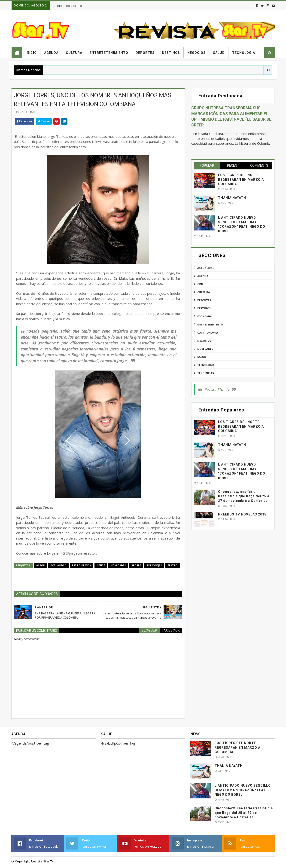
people (136, 565)
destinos (204, 308)
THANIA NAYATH (232, 198)
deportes (204, 300)
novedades (118, 565)
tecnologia (206, 365)
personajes (154, 565)
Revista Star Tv (217, 389)
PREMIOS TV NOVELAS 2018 (242, 514)
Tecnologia (244, 53)
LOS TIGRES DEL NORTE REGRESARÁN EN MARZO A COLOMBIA (241, 179)
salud (202, 357)
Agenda (51, 53)
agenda (203, 276)
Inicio (58, 6)
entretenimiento (210, 324)
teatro (172, 565)
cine (200, 284)
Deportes (145, 53)
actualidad (58, 565)
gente (101, 565)
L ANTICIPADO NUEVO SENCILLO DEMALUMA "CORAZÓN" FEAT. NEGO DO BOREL (243, 790)
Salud (219, 53)
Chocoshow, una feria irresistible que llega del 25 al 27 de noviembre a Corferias (244, 496)
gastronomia (208, 333)
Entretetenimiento (109, 53)
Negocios (196, 53)
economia (205, 316)
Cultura (74, 53)
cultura (204, 292)
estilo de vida (82, 565)
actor (41, 565)
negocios (204, 341)
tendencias (206, 373)
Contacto (74, 6)
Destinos (171, 53)
